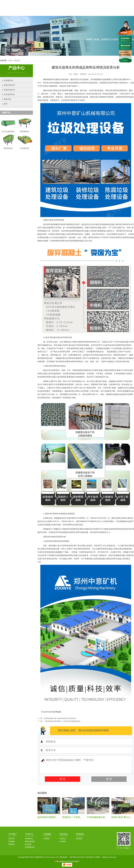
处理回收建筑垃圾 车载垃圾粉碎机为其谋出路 (60, 718)
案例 (101, 10)
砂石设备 (28, 844)
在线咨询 (124, 33)
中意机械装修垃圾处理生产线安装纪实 (106, 817)
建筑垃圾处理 (9, 85)
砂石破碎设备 (9, 94)
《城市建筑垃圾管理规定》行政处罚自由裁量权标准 (62, 721)
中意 (62, 10)
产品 (75, 10)
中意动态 (17, 60)
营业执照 (90, 857)
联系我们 (123, 2)
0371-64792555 (112, 2)
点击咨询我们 (125, 38)
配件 (6, 104)
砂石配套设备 (30, 847)
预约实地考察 (125, 46)
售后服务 (12, 841)
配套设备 (8, 99)
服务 (114, 10)
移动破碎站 (9, 80)
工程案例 (47, 834)
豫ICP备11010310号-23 (78, 857)
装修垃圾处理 (9, 90)
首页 (50, 10)
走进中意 (12, 839)
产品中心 (29, 834)
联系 (127, 10)
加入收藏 (131, 2)
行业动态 (63, 841)
